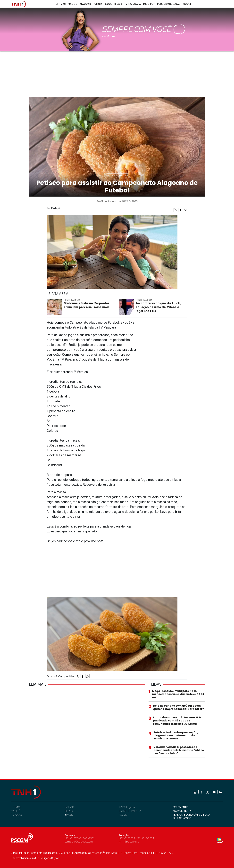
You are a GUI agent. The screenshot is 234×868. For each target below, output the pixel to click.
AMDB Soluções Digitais (46, 858)
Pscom (186, 4)
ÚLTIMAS (16, 807)
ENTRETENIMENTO (130, 811)
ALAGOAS (16, 815)
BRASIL (69, 815)
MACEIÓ (16, 811)
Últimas (61, 4)
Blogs (108, 4)
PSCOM (123, 815)
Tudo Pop (149, 4)
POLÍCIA (70, 807)
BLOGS (69, 811)
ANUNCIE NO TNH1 (184, 811)
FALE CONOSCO (182, 818)
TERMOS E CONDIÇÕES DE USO (191, 815)
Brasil (118, 4)
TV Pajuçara (133, 4)
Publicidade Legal (168, 4)
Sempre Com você (117, 175)
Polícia (98, 4)
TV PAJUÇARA (127, 807)
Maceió (73, 4)
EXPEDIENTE (180, 807)
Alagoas (85, 4)
